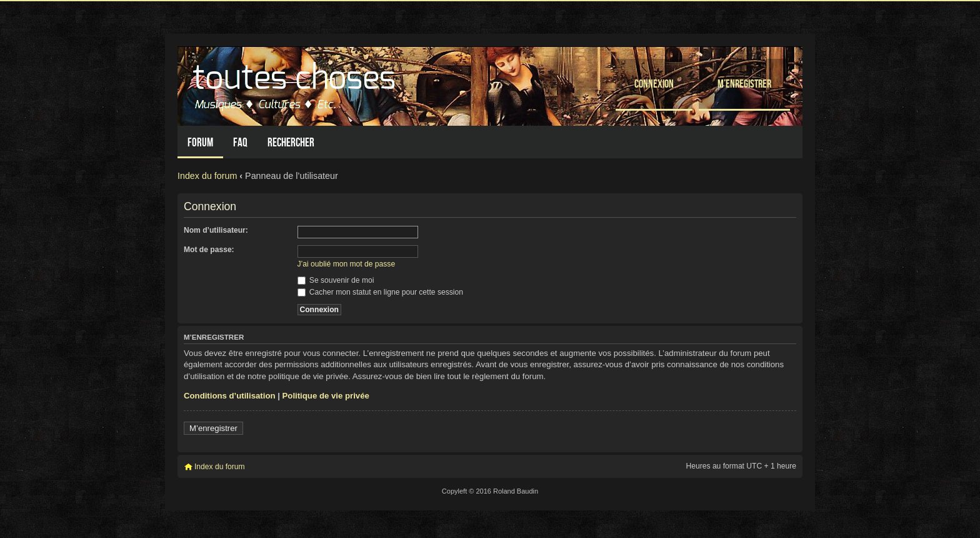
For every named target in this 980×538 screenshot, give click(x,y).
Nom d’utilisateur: (216, 230)
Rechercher (291, 142)
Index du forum (207, 176)
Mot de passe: (209, 250)
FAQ (240, 142)
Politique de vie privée (326, 396)
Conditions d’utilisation (230, 396)
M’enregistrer (744, 84)
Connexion (654, 84)
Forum (200, 142)
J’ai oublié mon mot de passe (347, 264)
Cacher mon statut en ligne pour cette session (380, 292)
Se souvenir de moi (336, 280)
